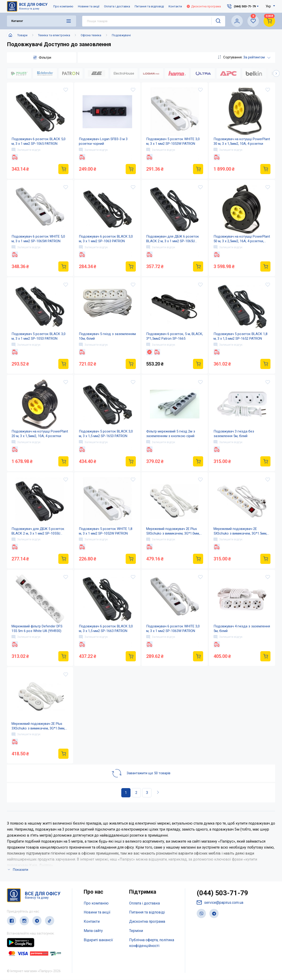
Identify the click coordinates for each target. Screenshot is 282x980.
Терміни (136, 931)
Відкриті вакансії (98, 940)
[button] (276, 73)
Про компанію (63, 6)
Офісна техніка (91, 35)
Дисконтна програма (204, 6)
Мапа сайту (93, 931)
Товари (22, 35)
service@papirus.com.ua (220, 903)
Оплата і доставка (117, 6)
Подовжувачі (121, 35)
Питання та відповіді (149, 6)
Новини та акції (89, 6)
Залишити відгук (26, 150)
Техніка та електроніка (54, 35)
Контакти (175, 6)
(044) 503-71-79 (222, 893)
